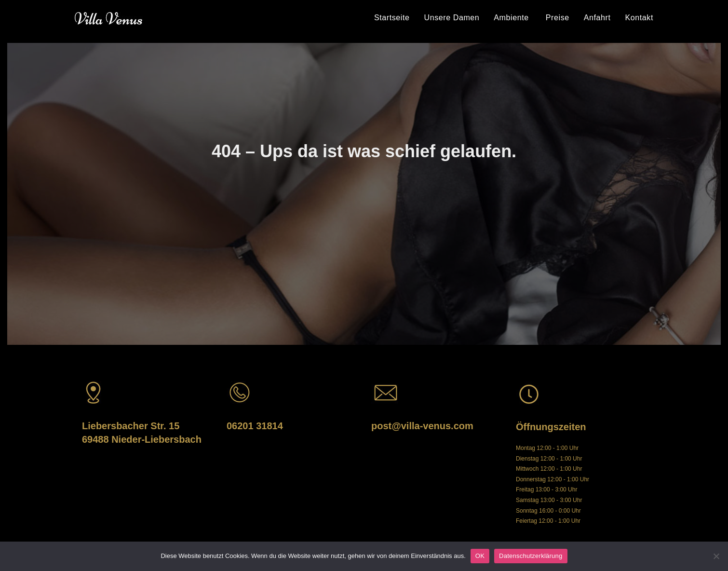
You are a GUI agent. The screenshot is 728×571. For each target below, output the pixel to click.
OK (480, 556)
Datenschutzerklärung (531, 556)
